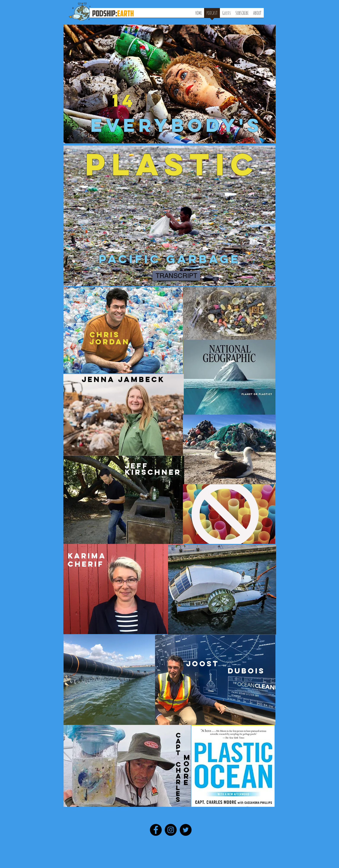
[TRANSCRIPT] (176, 276)
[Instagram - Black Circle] (171, 830)
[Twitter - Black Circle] (186, 830)
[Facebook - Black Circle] (156, 830)
